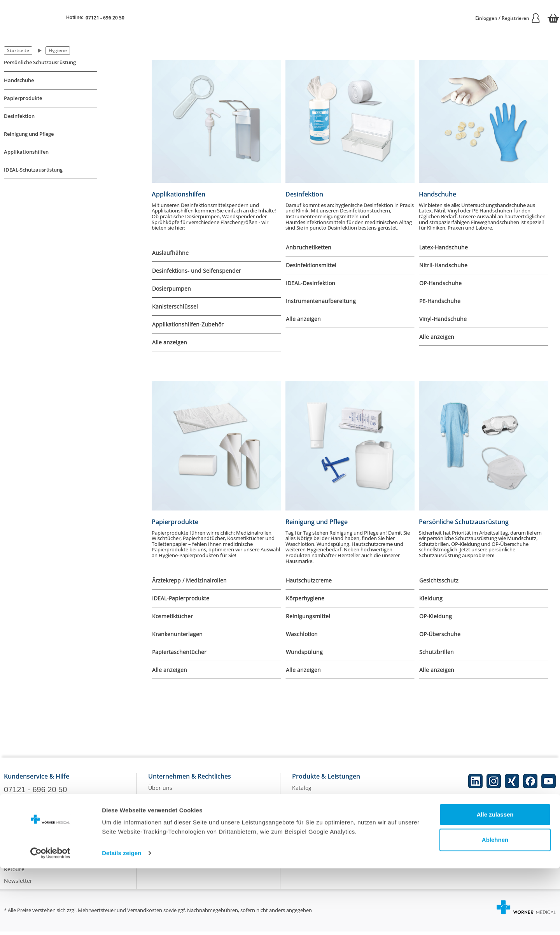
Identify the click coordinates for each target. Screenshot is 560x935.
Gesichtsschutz (439, 580)
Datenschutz (164, 815)
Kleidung (431, 598)
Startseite (18, 50)
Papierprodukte (23, 98)
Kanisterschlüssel (175, 306)
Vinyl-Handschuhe (443, 319)
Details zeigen (122, 920)
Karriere (159, 803)
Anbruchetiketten (309, 247)
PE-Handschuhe (440, 301)
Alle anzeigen (170, 342)
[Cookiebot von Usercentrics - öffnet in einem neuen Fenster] (50, 920)
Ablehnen (495, 906)
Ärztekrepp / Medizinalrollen (189, 580)
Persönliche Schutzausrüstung (40, 62)
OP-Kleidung (436, 616)
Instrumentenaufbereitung (321, 301)
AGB (154, 838)
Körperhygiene (305, 598)
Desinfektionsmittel (311, 265)
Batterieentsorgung (317, 850)
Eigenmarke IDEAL (316, 803)
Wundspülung (304, 652)
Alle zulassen (495, 881)
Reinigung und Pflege (29, 134)
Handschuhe (19, 80)
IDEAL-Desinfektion (311, 283)
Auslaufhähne (170, 253)
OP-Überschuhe (440, 634)
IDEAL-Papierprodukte (181, 598)
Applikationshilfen (26, 152)
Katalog (302, 792)
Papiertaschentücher (179, 652)
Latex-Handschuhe (444, 247)
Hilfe (10, 849)
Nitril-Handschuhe (443, 265)
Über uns (160, 792)
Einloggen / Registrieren (508, 18)
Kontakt (14, 826)
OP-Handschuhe (440, 283)
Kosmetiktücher (172, 616)
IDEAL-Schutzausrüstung (33, 170)
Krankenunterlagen (177, 634)
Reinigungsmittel (308, 616)
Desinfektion (19, 116)
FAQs (10, 838)
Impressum (163, 827)
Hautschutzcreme (309, 580)
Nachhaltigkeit (311, 827)
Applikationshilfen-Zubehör (188, 324)
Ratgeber (304, 815)
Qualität (303, 838)
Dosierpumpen (171, 289)
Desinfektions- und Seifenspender (197, 271)
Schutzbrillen (437, 652)
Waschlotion (302, 634)
